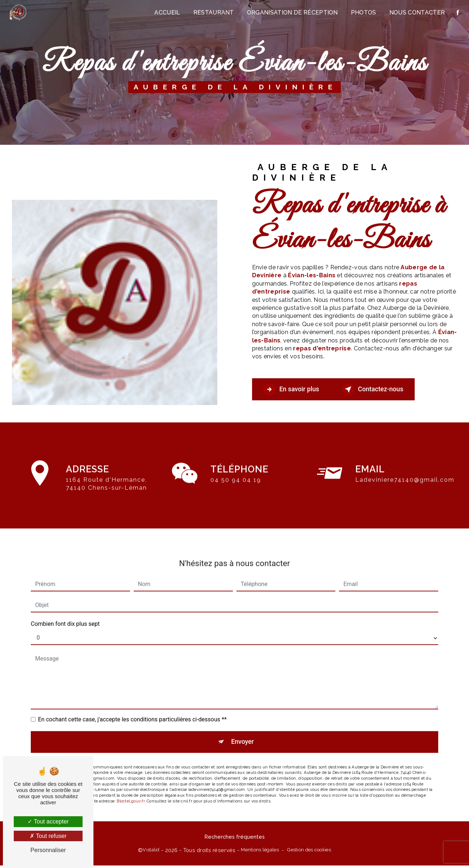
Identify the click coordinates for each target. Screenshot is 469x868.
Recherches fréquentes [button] (235, 839)
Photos (362, 12)
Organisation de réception (291, 12)
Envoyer (243, 734)
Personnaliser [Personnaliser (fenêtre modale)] (48, 850)
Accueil (166, 12)
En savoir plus (296, 389)
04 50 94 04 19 (236, 489)
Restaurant (212, 12)
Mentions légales (260, 852)
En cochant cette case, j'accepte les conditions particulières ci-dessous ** (132, 710)
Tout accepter (48, 821)
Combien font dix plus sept (65, 614)
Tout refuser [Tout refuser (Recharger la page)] (48, 836)
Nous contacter (416, 12)
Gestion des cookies (309, 852)
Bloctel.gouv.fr (130, 794)
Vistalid (151, 852)
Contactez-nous (388, 389)
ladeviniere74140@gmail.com (405, 470)
